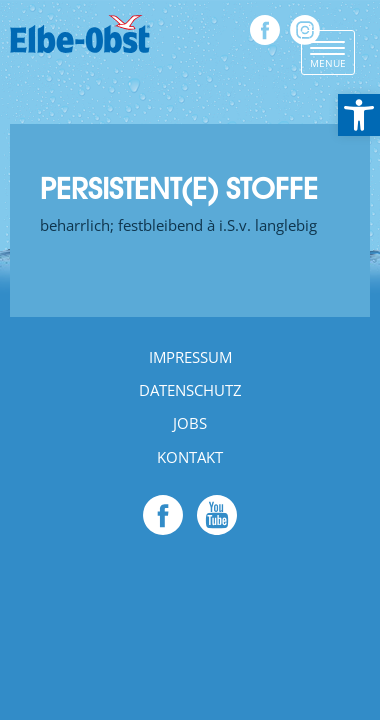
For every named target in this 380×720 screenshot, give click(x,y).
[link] (359, 115)
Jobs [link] (190, 423)
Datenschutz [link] (190, 390)
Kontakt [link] (190, 457)
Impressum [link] (190, 357)
